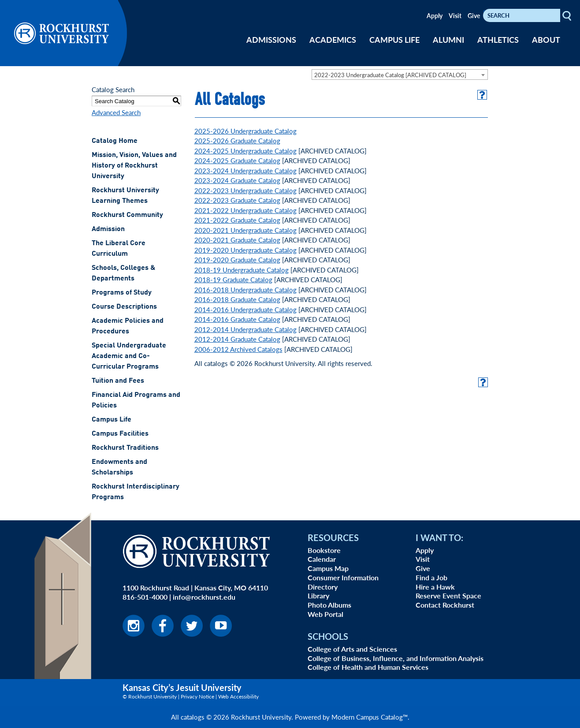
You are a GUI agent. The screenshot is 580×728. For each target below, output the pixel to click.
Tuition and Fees (118, 381)
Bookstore (324, 550)
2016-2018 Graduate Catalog (237, 299)
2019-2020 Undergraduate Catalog (245, 250)
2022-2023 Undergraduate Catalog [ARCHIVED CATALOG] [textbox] (390, 75)
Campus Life (112, 420)
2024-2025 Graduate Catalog (237, 160)
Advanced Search (116, 112)
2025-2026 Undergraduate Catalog (245, 131)
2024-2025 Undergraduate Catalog (245, 151)
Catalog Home (115, 141)
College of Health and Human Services (368, 667)
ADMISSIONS (271, 39)
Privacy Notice (197, 696)
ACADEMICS (333, 39)
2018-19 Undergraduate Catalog (242, 270)
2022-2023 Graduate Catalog (237, 200)
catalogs (193, 717)
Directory (323, 587)
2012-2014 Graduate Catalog (237, 339)
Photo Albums (329, 605)
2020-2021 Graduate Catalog (237, 240)
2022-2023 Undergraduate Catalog (245, 190)
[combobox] (400, 75)
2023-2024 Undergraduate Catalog (245, 170)
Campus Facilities (120, 434)
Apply (435, 15)
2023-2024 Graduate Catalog (237, 180)
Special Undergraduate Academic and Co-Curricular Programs (129, 356)
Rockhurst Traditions (125, 448)
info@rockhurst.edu (204, 597)
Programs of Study (122, 293)
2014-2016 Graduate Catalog (237, 319)
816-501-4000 (145, 597)
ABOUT (546, 39)
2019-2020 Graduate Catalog (237, 259)
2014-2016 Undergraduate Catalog (245, 309)
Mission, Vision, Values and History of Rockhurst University (134, 166)
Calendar (322, 559)
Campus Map (328, 568)
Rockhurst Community (127, 215)
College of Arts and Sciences (352, 649)
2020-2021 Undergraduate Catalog (245, 230)
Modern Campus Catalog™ (370, 717)
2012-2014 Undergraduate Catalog (245, 329)
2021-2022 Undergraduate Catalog (245, 210)
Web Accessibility (238, 696)
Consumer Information (343, 577)
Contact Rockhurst (445, 605)
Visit (455, 15)
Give (474, 15)
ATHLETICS (498, 39)
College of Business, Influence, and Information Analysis (396, 658)
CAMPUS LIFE (394, 39)
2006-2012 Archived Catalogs (238, 349)
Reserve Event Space (448, 595)
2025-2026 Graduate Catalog (237, 140)
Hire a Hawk (435, 587)
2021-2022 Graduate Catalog (237, 220)
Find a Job (431, 577)
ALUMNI (448, 39)
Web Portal (325, 614)
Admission (108, 229)
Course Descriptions (124, 307)
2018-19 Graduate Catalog (233, 279)
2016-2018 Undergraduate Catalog (245, 289)
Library (318, 595)
